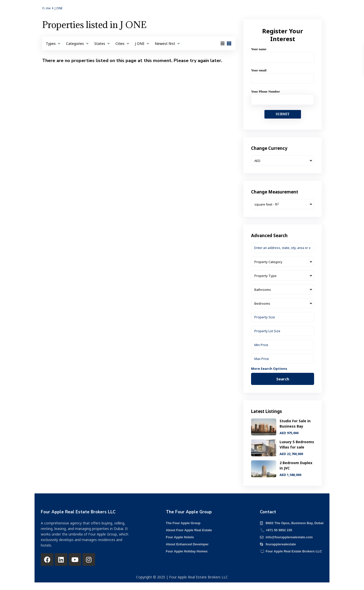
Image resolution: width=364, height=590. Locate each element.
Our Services (179, 11)
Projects (125, 11)
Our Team (208, 11)
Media (231, 11)
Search (283, 379)
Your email (283, 74)
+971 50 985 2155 (318, 12)
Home (103, 11)
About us (150, 11)
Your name (283, 53)
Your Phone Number (283, 95)
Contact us (256, 11)
